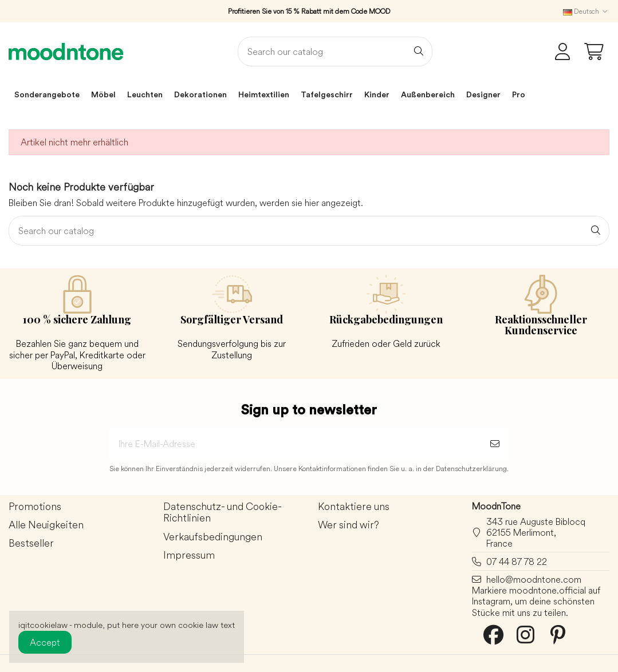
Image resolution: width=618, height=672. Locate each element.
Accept (45, 642)
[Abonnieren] (495, 444)
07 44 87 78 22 (517, 562)
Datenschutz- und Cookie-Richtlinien (223, 513)
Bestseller (31, 543)
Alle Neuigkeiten (46, 525)
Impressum (189, 556)
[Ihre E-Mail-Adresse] (295, 444)
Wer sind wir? (349, 525)
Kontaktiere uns (354, 507)
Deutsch (586, 11)
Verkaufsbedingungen (213, 537)
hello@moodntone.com (534, 579)
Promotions (35, 507)
